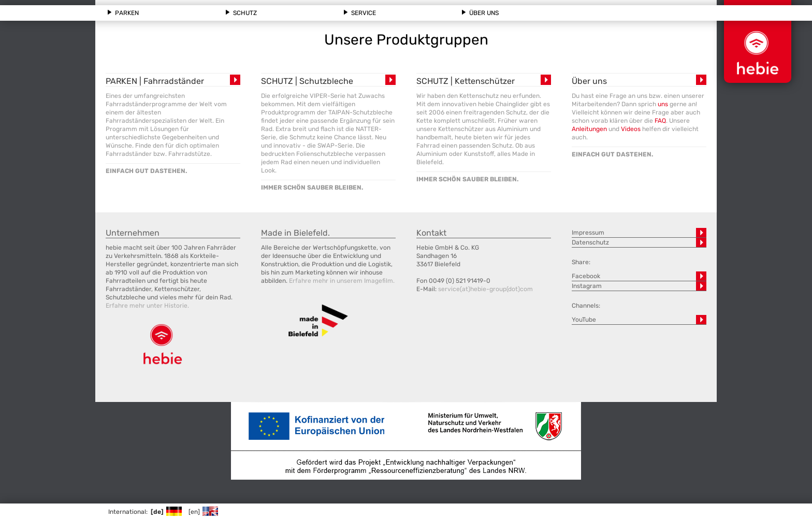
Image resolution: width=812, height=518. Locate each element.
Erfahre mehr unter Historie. (147, 306)
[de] (166, 512)
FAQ (660, 121)
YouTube (584, 320)
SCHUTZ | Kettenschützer (466, 81)
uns (663, 104)
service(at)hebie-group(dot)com (485, 289)
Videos (631, 129)
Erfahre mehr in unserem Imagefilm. (342, 281)
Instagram (587, 286)
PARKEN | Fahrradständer (155, 81)
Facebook (586, 276)
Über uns (589, 81)
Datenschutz (590, 242)
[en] (203, 512)
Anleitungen (589, 129)
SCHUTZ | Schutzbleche (307, 81)
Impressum (588, 233)
